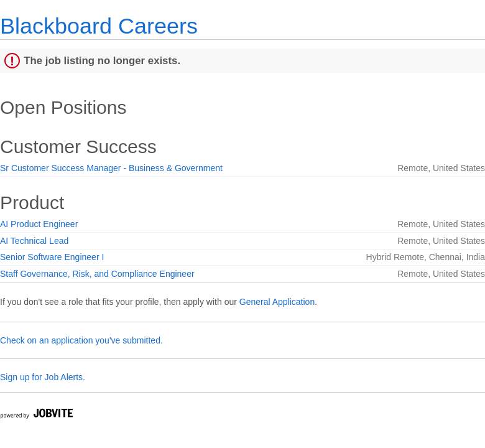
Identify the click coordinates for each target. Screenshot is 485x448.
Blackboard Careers (99, 26)
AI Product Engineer (39, 224)
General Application (277, 302)
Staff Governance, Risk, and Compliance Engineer (97, 274)
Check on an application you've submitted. (81, 340)
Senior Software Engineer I (52, 257)
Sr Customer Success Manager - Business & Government (111, 168)
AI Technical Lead (34, 241)
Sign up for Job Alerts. (43, 377)
